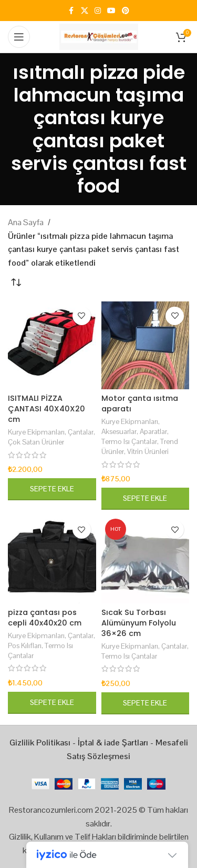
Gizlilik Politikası (40, 743)
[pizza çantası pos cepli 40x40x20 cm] (52, 559)
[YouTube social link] (111, 11)
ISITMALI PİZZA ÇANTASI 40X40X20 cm (46, 409)
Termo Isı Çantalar (129, 441)
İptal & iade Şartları (113, 743)
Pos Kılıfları (25, 645)
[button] (52, 489)
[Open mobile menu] (19, 37)
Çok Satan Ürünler (36, 442)
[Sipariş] (16, 283)
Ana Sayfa (26, 222)
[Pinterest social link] (126, 11)
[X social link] (85, 11)
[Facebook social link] (71, 11)
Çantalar (81, 432)
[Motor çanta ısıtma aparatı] (146, 346)
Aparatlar (153, 431)
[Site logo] (99, 36)
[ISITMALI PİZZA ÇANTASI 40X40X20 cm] (52, 346)
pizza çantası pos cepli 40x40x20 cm (45, 618)
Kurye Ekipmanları (36, 432)
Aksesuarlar (119, 431)
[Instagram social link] (98, 11)
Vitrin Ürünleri (148, 451)
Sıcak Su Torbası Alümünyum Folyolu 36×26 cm (139, 623)
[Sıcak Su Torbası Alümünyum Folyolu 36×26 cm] (146, 559)
